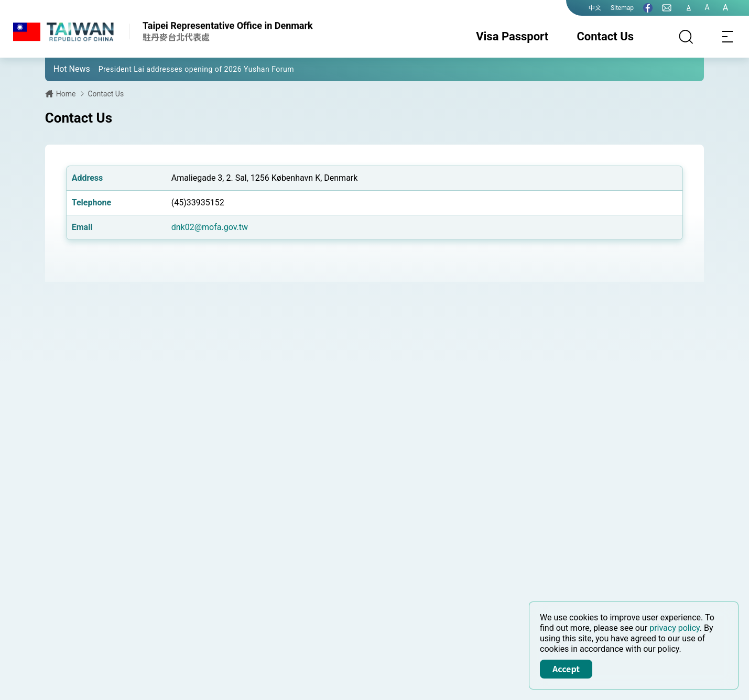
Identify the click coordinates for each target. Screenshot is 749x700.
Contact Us (605, 36)
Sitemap (622, 8)
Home (66, 94)
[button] (61, 69)
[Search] (686, 37)
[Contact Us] (667, 8)
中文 (595, 8)
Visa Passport (512, 36)
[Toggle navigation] (728, 37)
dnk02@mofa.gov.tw (210, 227)
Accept (566, 669)
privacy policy (675, 628)
